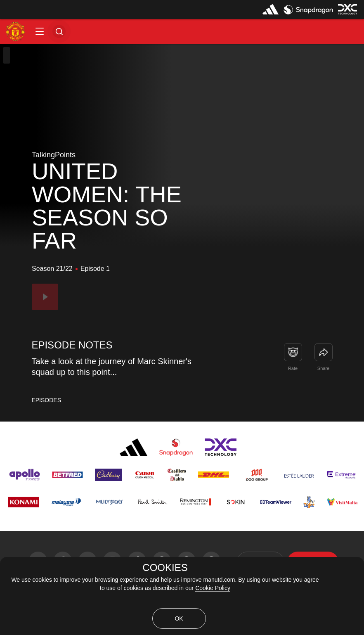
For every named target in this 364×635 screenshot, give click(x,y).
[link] (324, 352)
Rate (293, 368)
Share (323, 368)
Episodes (46, 400)
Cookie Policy (213, 588)
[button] (40, 31)
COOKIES (165, 568)
